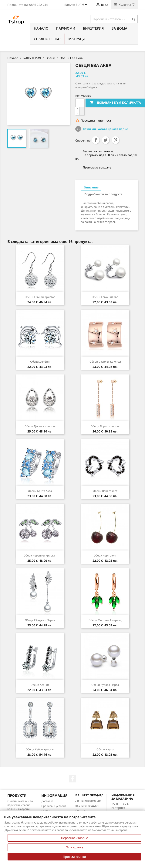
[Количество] (80, 103)
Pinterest (115, 140)
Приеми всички (74, 857)
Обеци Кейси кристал (40, 749)
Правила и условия (54, 806)
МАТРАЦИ (77, 39)
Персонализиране (74, 838)
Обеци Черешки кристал (40, 555)
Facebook (72, 779)
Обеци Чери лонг (105, 555)
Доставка (47, 801)
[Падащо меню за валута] (82, 5)
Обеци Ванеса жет (105, 491)
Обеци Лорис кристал (105, 426)
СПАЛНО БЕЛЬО (47, 39)
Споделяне (96, 140)
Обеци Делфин (40, 362)
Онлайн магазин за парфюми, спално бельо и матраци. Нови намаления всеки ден (20, 809)
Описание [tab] (91, 187)
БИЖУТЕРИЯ (93, 28)
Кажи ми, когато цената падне (105, 129)
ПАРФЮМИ (66, 28)
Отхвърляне (74, 847)
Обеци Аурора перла (105, 685)
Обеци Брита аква (40, 491)
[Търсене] (114, 19)
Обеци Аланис (40, 685)
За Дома (119, 28)
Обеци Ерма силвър (105, 297)
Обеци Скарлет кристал (105, 362)
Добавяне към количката (115, 103)
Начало (41, 28)
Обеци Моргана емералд (105, 620)
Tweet (106, 140)
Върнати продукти (87, 806)
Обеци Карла (105, 749)
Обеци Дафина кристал (40, 426)
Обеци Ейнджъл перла (40, 620)
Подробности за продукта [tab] (103, 194)
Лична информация (88, 801)
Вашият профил (89, 795)
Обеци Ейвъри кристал (40, 297)
